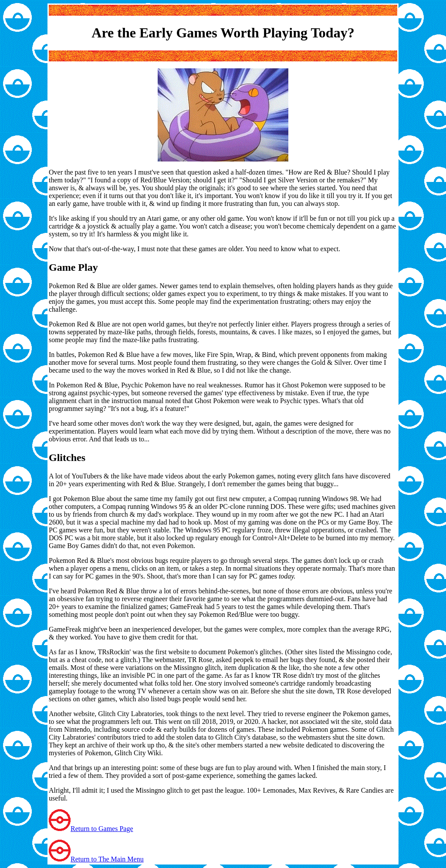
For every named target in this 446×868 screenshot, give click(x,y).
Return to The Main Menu (107, 859)
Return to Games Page (102, 829)
